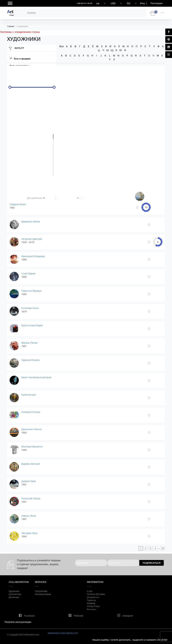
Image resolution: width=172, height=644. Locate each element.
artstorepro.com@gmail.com (63, 633)
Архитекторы (15, 594)
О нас (90, 591)
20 (163, 548)
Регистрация (156, 3)
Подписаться (152, 563)
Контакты (92, 609)
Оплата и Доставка (96, 594)
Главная (11, 26)
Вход (142, 3)
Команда (91, 603)
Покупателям (41, 591)
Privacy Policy (93, 606)
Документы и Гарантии (93, 599)
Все (62, 46)
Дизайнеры (14, 597)
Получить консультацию (18, 622)
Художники (23, 26)
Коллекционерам (43, 594)
